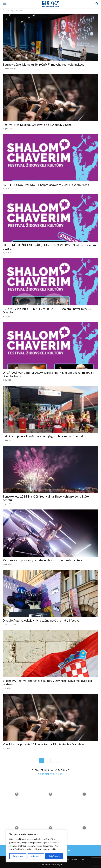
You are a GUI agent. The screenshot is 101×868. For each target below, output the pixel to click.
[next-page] (59, 760)
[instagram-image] (17, 794)
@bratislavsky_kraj (51, 774)
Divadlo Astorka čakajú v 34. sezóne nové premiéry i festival (42, 621)
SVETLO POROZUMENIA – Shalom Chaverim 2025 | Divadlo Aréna (46, 185)
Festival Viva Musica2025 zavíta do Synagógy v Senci (38, 125)
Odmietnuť (36, 856)
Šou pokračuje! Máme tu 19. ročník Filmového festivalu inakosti (44, 65)
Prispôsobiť (18, 856)
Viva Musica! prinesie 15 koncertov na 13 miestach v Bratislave (44, 744)
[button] (5, 4)
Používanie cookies (70, 860)
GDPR (82, 860)
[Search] (97, 4)
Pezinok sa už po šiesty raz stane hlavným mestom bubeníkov (43, 560)
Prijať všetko (54, 856)
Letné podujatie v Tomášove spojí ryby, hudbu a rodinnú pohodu (44, 436)
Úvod (5, 10)
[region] (36, 846)
